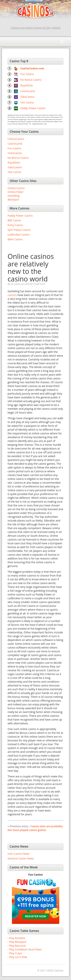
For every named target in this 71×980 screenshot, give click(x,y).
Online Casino (16, 188)
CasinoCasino (16, 139)
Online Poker (16, 192)
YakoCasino (27, 97)
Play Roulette (17, 938)
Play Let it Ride (18, 957)
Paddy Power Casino (33, 108)
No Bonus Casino (31, 80)
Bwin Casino (15, 239)
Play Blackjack (18, 942)
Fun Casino (27, 74)
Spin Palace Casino (19, 230)
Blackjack (13, 199)
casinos (12, 295)
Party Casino (15, 225)
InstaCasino (15, 153)
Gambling (14, 196)
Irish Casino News (18, 854)
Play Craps (16, 953)
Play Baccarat (17, 946)
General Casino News (21, 858)
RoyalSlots (27, 85)
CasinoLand (27, 91)
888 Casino (14, 220)
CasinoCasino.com (32, 68)
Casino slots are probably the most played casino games (35, 828)
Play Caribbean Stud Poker (25, 949)
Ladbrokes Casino (19, 235)
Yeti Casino (27, 102)
